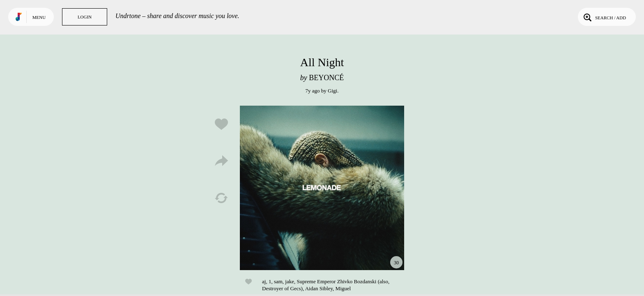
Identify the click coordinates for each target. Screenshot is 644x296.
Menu (39, 17)
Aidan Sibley (319, 288)
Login (85, 17)
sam (278, 281)
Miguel (343, 288)
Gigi (332, 91)
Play (322, 188)
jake (290, 281)
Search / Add (604, 17)
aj (264, 281)
